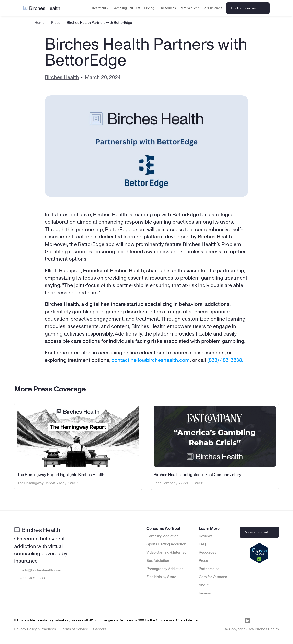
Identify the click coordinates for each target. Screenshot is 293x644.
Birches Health (62, 77)
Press (56, 23)
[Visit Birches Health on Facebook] (257, 621)
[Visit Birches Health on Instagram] (266, 621)
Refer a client (189, 8)
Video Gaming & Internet (166, 553)
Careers (100, 629)
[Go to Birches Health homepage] (42, 8)
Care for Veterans (213, 577)
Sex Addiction (158, 561)
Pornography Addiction (165, 569)
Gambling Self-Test (126, 8)
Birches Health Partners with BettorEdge (99, 23)
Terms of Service (75, 629)
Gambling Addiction (162, 536)
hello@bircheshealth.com (41, 570)
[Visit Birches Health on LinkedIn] (248, 621)
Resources (168, 8)
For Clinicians (212, 8)
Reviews (206, 536)
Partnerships (209, 569)
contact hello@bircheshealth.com (151, 360)
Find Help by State (161, 577)
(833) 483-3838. (225, 360)
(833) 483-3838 (33, 578)
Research (207, 593)
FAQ (202, 544)
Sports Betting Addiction (166, 544)
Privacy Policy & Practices (35, 629)
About (204, 585)
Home (40, 23)
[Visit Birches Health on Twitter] (276, 621)
